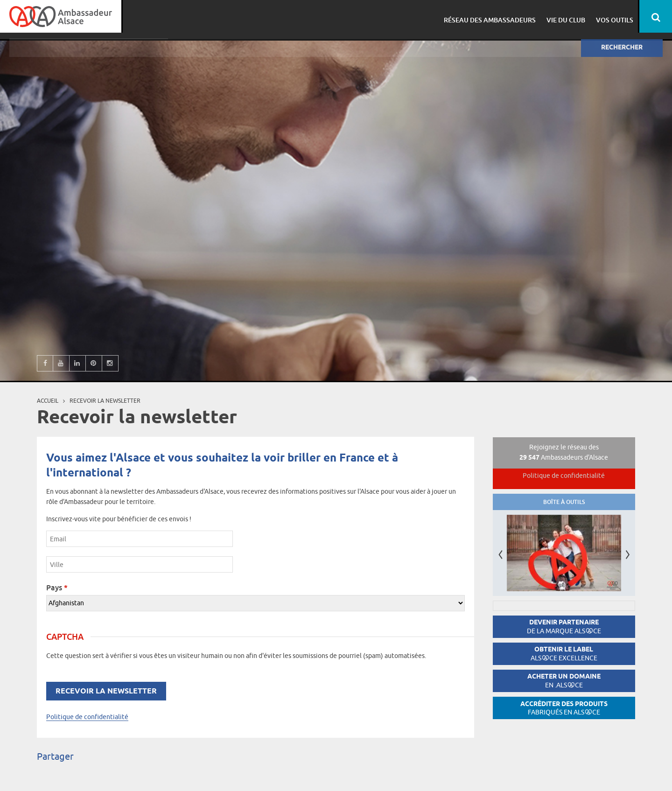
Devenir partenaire (564, 626)
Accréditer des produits (564, 708)
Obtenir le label (564, 654)
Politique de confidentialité (87, 717)
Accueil (48, 401)
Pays (57, 588)
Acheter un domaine (564, 681)
